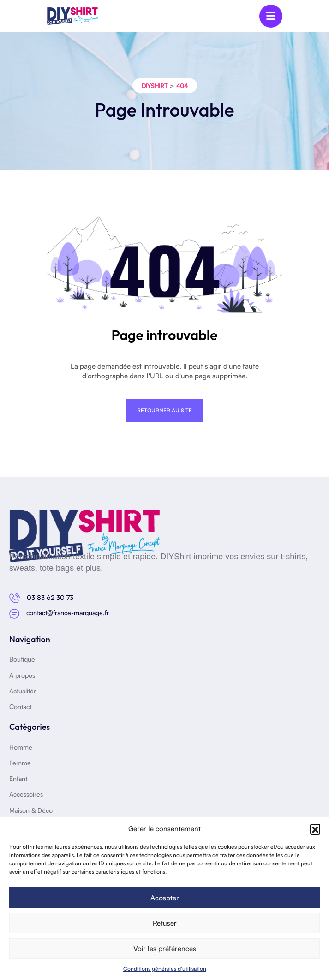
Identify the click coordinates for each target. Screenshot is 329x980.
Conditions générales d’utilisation (165, 969)
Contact (20, 707)
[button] (315, 829)
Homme (21, 747)
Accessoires (26, 794)
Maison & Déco (31, 810)
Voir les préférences (165, 948)
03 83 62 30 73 (50, 597)
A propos (22, 675)
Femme (20, 763)
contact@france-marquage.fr (68, 613)
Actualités (23, 691)
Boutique (22, 659)
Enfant (18, 778)
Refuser (165, 923)
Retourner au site (164, 410)
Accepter (165, 898)
